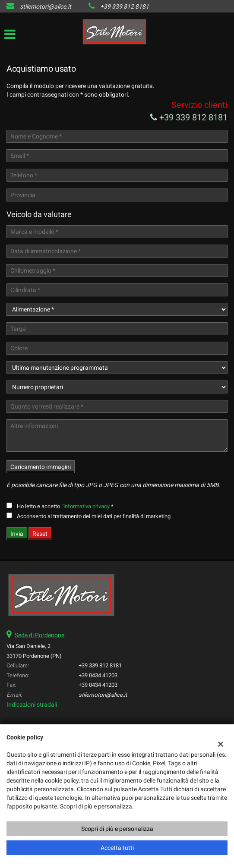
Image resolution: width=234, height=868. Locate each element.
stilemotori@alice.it (46, 6)
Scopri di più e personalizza (117, 829)
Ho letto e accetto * (65, 506)
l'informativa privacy (85, 506)
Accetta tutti (117, 848)
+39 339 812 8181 (125, 6)
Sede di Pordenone (40, 635)
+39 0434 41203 (98, 675)
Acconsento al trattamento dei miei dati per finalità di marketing (94, 516)
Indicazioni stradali (32, 704)
